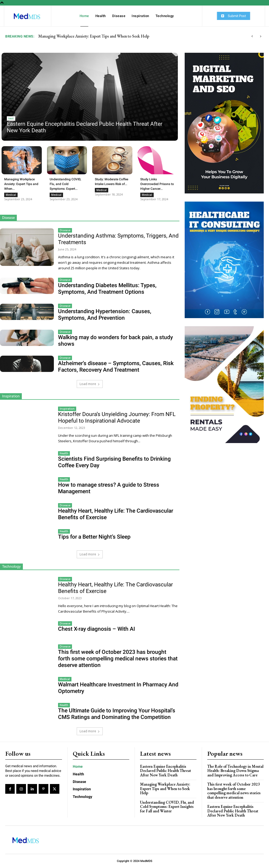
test (11, 118)
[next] (260, 36)
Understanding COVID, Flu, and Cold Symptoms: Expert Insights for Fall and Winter (167, 807)
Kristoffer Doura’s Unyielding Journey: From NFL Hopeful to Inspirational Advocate (117, 417)
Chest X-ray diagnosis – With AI (97, 629)
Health (64, 453)
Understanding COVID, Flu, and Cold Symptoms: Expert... (65, 184)
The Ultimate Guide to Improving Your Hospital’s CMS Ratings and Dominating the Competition (117, 714)
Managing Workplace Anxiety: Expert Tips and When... (21, 184)
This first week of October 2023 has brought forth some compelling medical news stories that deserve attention (118, 659)
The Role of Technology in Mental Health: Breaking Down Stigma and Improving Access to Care (235, 771)
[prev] (252, 36)
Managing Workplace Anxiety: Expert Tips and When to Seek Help (165, 788)
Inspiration (67, 409)
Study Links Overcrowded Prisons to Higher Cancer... (157, 184)
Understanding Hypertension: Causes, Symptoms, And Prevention (105, 315)
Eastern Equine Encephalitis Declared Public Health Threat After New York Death (106, 36)
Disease (65, 230)
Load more (90, 384)
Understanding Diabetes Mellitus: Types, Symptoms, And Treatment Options (107, 289)
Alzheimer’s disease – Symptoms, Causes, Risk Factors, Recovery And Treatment (116, 367)
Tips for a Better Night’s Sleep (94, 537)
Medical (11, 195)
